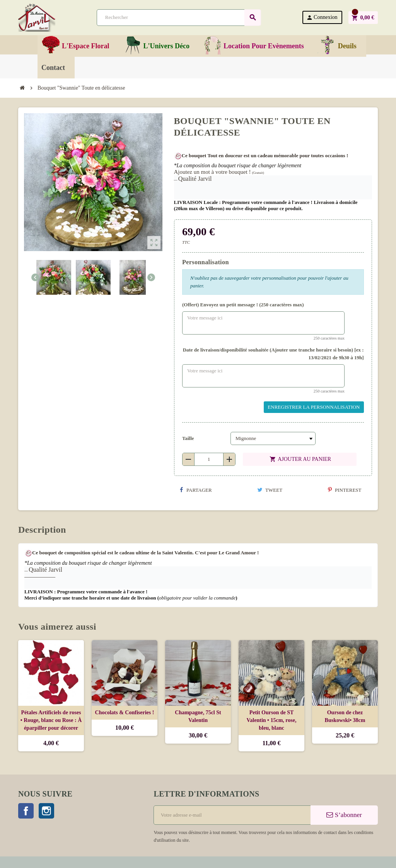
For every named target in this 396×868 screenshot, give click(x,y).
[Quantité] (209, 459)
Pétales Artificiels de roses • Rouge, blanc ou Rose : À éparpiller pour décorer (51, 720)
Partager (196, 490)
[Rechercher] (179, 18)
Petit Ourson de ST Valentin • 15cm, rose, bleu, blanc (272, 720)
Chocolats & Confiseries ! (125, 713)
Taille (188, 438)
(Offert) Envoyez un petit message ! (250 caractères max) (243, 305)
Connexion (322, 18)
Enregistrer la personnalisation (314, 407)
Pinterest (345, 490)
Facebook (26, 811)
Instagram (46, 811)
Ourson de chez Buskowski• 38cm (345, 716)
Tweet (270, 490)
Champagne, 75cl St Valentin (198, 716)
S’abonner (344, 815)
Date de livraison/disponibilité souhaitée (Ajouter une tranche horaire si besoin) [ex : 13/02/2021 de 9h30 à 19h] (273, 354)
